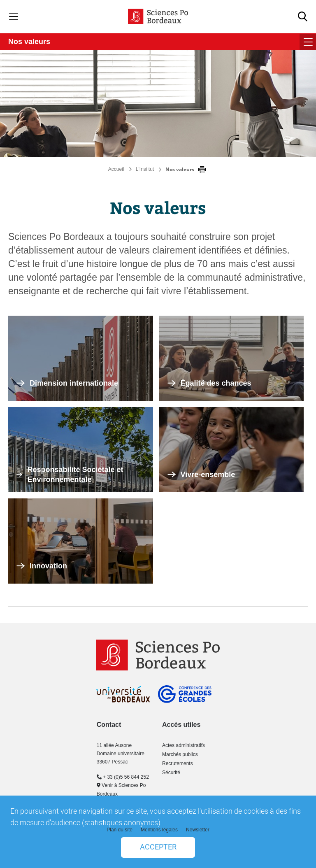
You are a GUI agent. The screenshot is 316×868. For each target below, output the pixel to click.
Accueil (116, 169)
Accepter (158, 847)
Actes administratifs (184, 745)
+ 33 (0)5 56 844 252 (123, 777)
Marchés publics (180, 754)
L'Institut (145, 169)
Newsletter (198, 830)
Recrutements (178, 763)
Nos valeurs (29, 42)
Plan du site (120, 830)
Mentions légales (159, 830)
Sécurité (171, 773)
